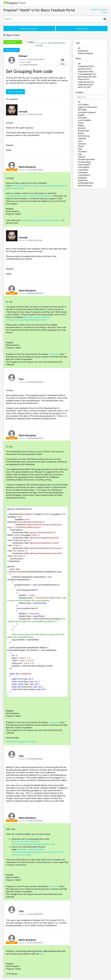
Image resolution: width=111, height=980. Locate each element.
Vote (63, 64)
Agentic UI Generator (88, 107)
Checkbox (82, 152)
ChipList (82, 157)
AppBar (81, 115)
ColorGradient (84, 165)
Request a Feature (29, 28)
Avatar (81, 123)
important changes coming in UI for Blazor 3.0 (42, 220)
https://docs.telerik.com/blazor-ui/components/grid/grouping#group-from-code (33, 843)
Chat (80, 149)
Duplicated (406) (86, 71)
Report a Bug (82, 28)
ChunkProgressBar (86, 159)
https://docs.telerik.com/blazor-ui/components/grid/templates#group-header (29, 318)
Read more (54, 354)
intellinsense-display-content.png (21, 741)
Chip (80, 154)
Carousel (82, 144)
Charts (81, 146)
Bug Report (83, 51)
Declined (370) (85, 69)
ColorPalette (84, 167)
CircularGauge (84, 162)
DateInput (82, 178)
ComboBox (83, 172)
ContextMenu (84, 175)
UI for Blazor (83, 104)
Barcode (82, 128)
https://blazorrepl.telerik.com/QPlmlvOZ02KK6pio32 (29, 196)
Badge (81, 125)
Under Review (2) (86, 82)
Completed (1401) (86, 66)
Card (80, 141)
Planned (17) (84, 79)
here (42, 954)
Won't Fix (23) (84, 87)
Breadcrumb (83, 131)
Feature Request (85, 53)
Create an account (99, 9)
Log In (105, 12)
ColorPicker (83, 170)
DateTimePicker (85, 186)
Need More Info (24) (87, 77)
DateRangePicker (86, 183)
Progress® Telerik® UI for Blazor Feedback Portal (39, 10)
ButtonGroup (84, 136)
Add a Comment (15, 92)
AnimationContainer (87, 112)
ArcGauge (82, 118)
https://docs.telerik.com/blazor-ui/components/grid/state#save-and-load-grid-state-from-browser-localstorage (38, 852)
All (79, 48)
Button (81, 133)
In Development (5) (87, 74)
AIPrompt (82, 110)
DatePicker (83, 180)
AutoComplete (84, 120)
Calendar (82, 138)
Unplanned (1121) (85, 85)
